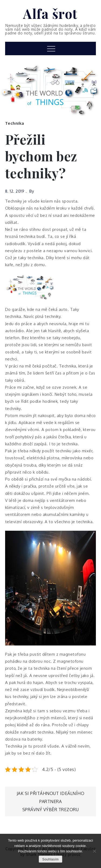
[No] (94, 851)
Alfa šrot (50, 13)
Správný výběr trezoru (51, 810)
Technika (15, 123)
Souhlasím (50, 859)
